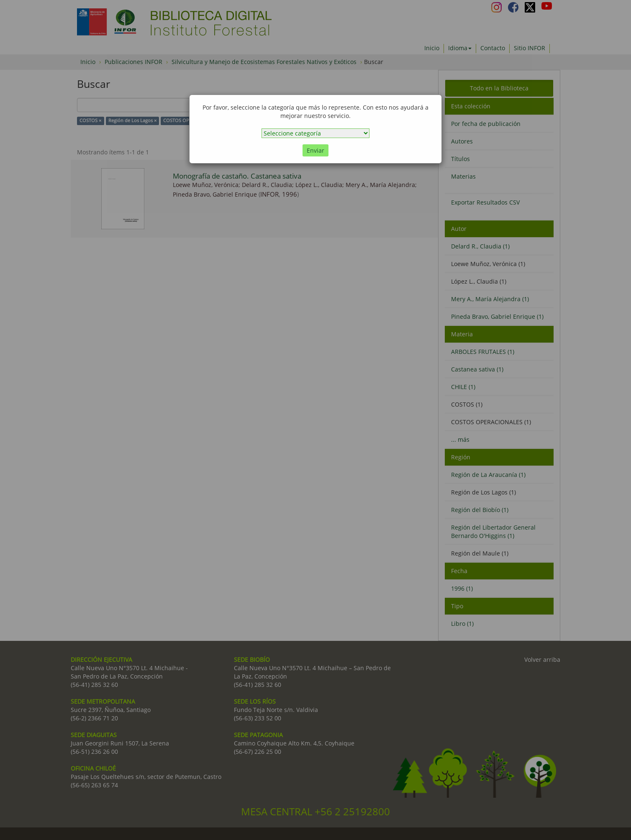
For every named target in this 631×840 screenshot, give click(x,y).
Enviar (315, 150)
